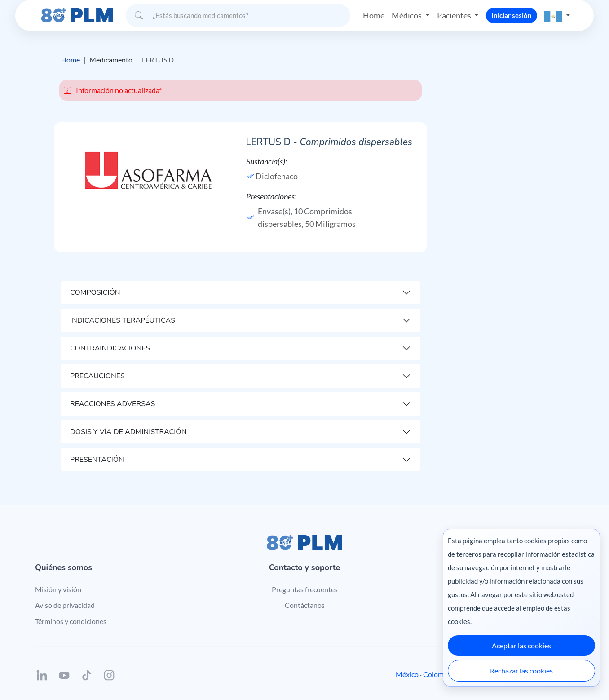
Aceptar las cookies (521, 645)
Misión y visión (58, 589)
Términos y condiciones (71, 621)
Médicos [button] (407, 15)
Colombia (438, 674)
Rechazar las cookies (521, 671)
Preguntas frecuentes (305, 589)
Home (374, 15)
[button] (557, 16)
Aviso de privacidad (65, 605)
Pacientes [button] (455, 15)
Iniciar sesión (512, 15)
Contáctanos (305, 605)
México (407, 674)
